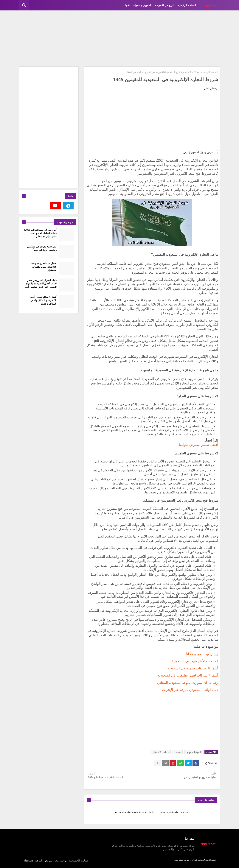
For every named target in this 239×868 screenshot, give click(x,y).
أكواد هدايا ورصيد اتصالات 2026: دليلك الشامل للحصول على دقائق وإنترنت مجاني (40, 233)
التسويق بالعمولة (142, 5)
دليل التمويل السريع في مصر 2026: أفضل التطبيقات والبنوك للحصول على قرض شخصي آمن (41, 283)
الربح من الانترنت (165, 5)
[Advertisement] (119, 38)
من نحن (48, 860)
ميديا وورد (179, 860)
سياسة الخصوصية (78, 860)
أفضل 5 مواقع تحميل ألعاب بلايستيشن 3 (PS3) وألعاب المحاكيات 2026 (43, 300)
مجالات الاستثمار (191, 72)
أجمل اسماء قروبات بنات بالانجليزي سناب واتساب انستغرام (44, 267)
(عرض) (186, 152)
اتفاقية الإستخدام (33, 860)
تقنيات (126, 5)
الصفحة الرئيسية (187, 5)
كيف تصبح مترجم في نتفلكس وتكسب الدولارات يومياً (42, 248)
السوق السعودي (194, 752)
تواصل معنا (61, 860)
